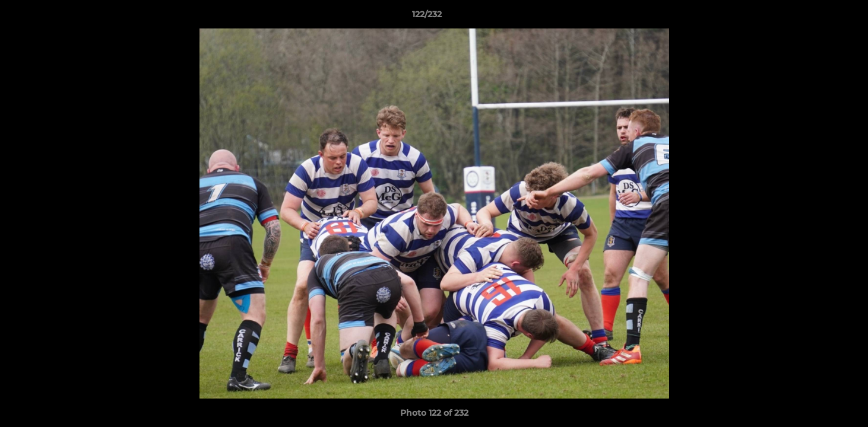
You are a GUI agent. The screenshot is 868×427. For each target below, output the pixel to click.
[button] (818, 17)
